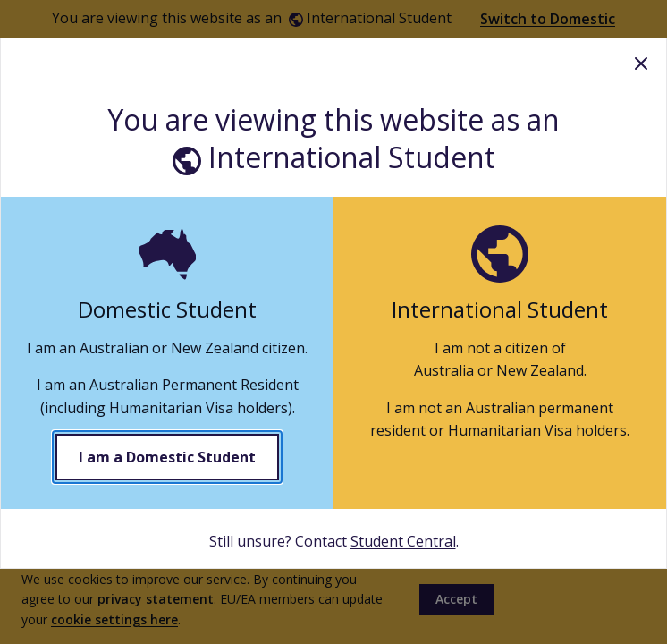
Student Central (403, 541)
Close (641, 64)
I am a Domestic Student (167, 457)
